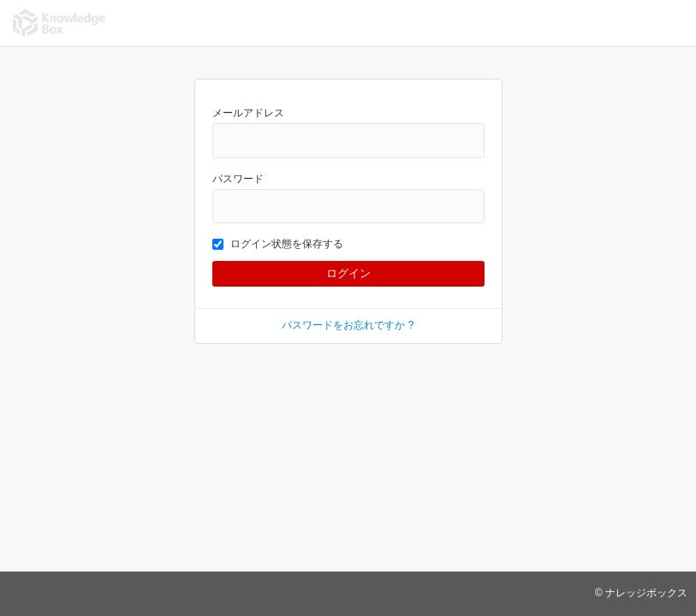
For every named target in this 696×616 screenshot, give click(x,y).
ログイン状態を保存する (278, 244)
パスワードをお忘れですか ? (348, 325)
